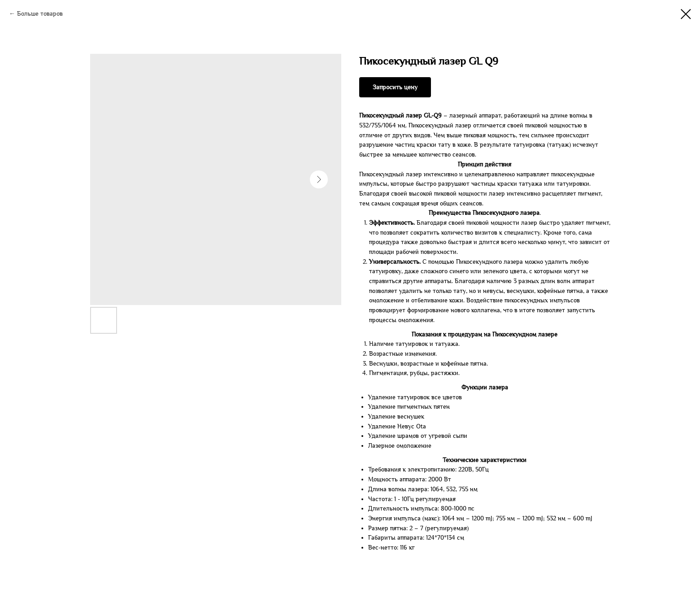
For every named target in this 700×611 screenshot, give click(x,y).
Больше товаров (40, 14)
